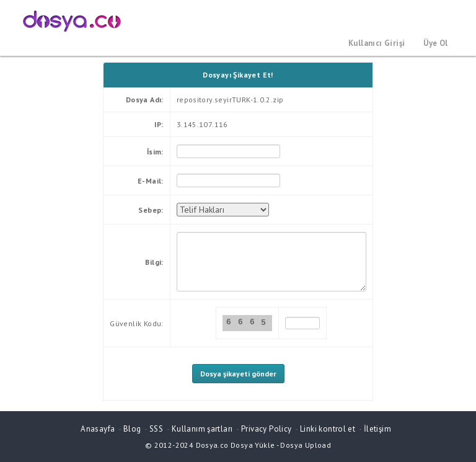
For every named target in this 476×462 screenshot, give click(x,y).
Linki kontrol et (328, 429)
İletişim (377, 429)
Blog (132, 429)
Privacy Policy (266, 429)
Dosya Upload (306, 445)
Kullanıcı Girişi (377, 43)
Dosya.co (212, 445)
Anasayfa (98, 429)
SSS (156, 429)
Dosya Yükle (253, 445)
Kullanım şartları (202, 429)
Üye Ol (435, 43)
